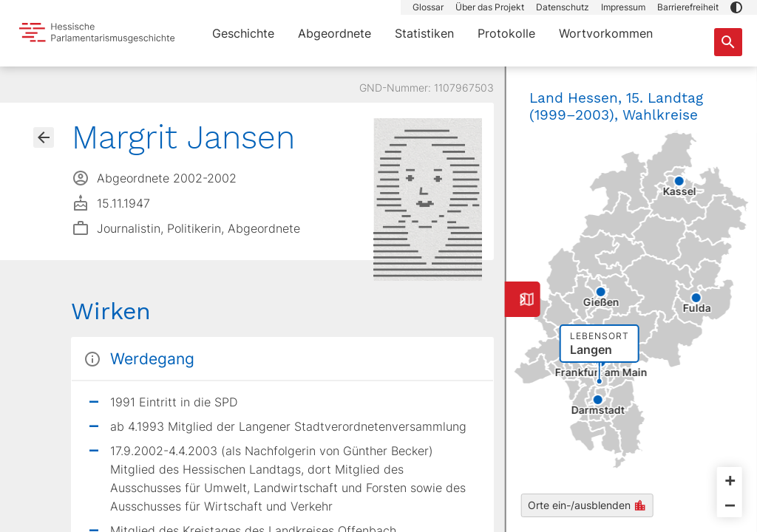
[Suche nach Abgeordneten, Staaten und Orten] (728, 42)
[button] (736, 7)
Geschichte (243, 33)
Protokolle (506, 33)
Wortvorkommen (606, 33)
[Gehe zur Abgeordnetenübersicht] (44, 137)
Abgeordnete (335, 33)
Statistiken (424, 33)
